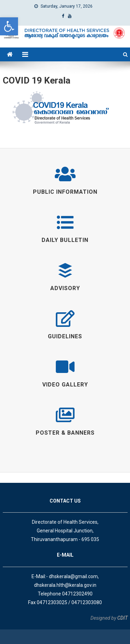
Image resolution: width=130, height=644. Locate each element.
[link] (9, 26)
